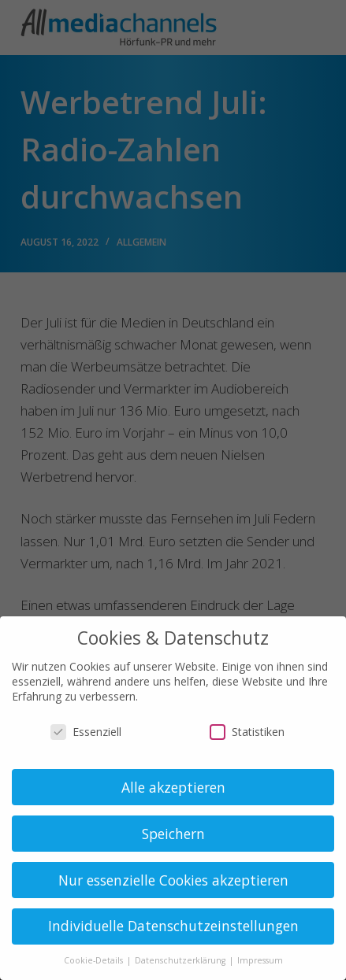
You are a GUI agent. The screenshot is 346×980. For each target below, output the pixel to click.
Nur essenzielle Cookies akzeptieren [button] (173, 880)
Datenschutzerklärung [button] (181, 960)
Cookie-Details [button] (95, 960)
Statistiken (247, 732)
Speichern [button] (173, 834)
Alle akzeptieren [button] (173, 787)
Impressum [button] (260, 960)
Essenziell (86, 732)
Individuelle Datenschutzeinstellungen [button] (173, 926)
